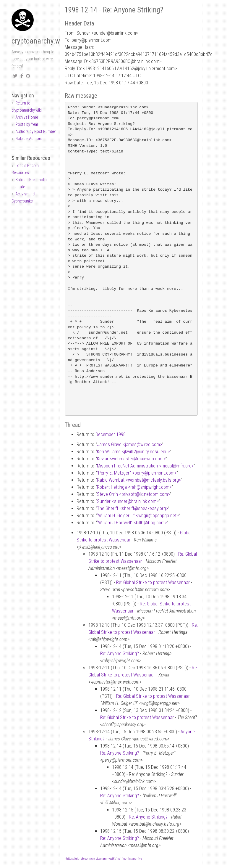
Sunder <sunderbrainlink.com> (128, 501)
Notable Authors (29, 139)
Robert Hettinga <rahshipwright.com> (134, 487)
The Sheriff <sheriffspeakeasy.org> (132, 508)
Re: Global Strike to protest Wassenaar (153, 582)
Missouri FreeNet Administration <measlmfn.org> (145, 466)
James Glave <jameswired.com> (129, 445)
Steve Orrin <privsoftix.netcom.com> (133, 494)
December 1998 (111, 434)
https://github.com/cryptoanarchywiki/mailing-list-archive (104, 859)
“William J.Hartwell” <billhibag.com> (132, 523)
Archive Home (27, 117)
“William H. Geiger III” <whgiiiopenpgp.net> (138, 516)
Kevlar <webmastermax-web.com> (131, 459)
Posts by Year (27, 124)
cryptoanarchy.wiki (39, 41)
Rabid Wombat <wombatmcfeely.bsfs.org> (139, 480)
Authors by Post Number (36, 131)
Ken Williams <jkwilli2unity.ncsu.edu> (133, 452)
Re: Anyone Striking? (120, 654)
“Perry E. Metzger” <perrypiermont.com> (137, 473)
